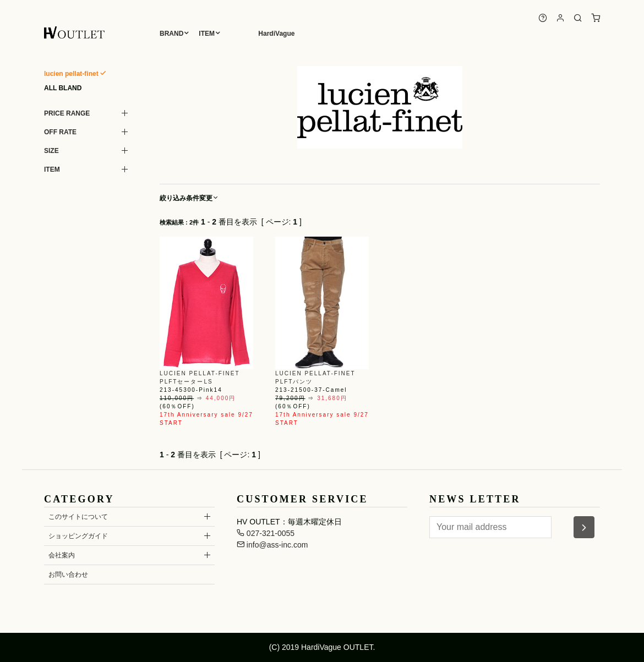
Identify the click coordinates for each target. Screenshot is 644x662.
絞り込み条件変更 (189, 198)
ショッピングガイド (78, 536)
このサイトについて (78, 517)
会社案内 (62, 555)
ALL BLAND (63, 88)
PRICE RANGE (67, 113)
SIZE (51, 151)
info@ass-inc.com (272, 545)
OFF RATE (60, 132)
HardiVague (276, 34)
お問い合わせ (68, 575)
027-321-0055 (266, 533)
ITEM (207, 34)
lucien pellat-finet (71, 74)
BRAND (171, 34)
